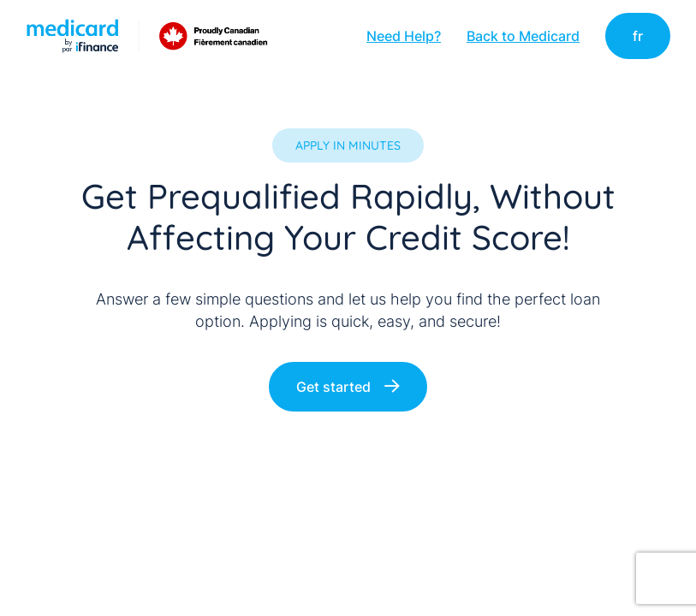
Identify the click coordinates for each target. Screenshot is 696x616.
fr (638, 36)
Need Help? (404, 36)
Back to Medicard (523, 36)
